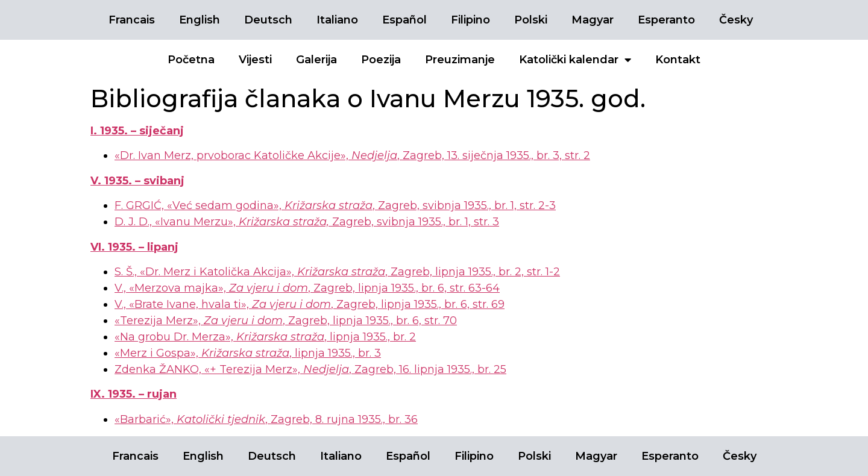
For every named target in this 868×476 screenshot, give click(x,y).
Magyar (593, 20)
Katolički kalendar (575, 60)
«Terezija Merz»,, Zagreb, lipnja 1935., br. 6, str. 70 (286, 321)
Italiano (337, 20)
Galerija (316, 60)
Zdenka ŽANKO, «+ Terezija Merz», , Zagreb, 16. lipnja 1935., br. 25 (310, 369)
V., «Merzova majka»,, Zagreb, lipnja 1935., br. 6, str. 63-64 (307, 288)
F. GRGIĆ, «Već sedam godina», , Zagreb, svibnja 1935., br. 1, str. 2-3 (335, 205)
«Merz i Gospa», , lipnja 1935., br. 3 (248, 353)
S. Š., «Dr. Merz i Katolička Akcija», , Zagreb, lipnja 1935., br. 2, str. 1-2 (337, 272)
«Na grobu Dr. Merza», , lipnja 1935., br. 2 (265, 337)
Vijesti (255, 60)
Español (404, 20)
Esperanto (666, 20)
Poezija (381, 60)
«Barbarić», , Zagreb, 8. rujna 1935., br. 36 (266, 419)
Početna (191, 60)
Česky (736, 20)
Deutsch (268, 20)
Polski (531, 20)
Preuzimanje (460, 60)
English (200, 20)
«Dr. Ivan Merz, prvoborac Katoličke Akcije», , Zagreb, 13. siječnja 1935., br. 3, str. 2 (352, 155)
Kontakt (678, 60)
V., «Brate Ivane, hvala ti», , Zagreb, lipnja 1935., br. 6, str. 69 (310, 304)
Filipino (470, 20)
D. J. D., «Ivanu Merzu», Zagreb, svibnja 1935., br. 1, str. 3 (307, 222)
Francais (132, 20)
